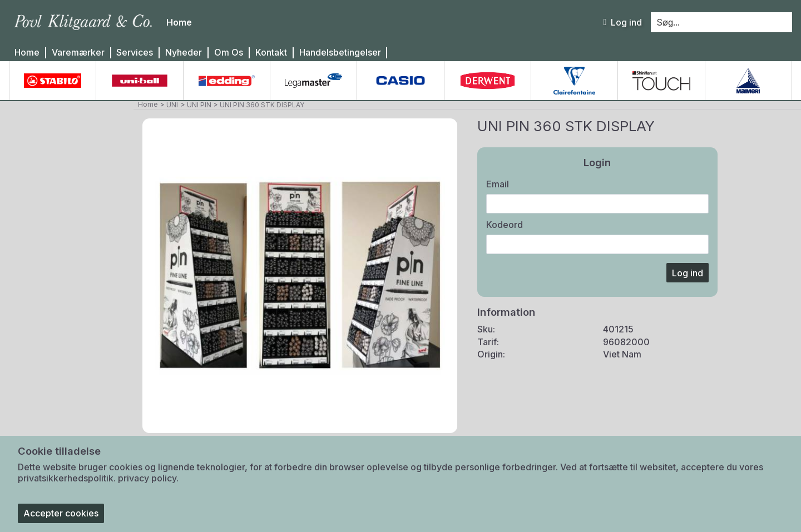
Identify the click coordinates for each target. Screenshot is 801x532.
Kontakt (271, 53)
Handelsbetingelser (340, 53)
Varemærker (78, 53)
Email (498, 184)
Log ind (622, 22)
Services (135, 53)
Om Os (229, 53)
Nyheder (184, 53)
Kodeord (505, 225)
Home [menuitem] (179, 22)
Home (27, 53)
